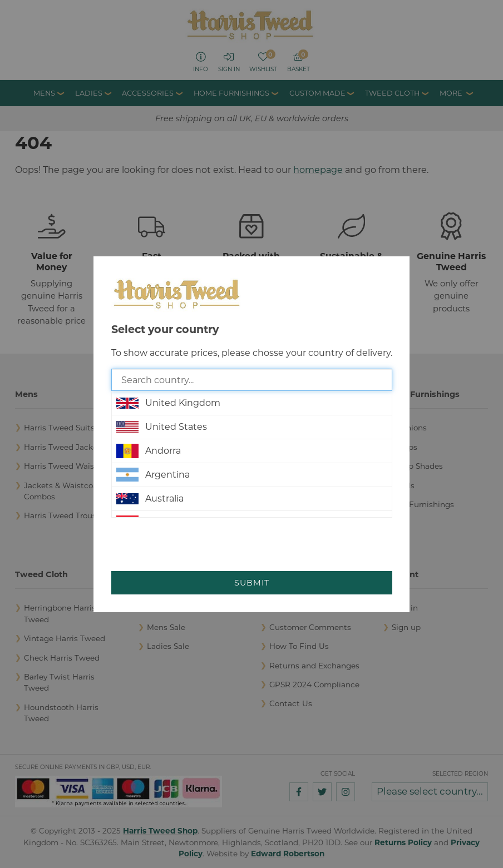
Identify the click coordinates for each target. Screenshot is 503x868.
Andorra (149, 451)
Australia (150, 499)
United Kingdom (168, 403)
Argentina (153, 475)
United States (162, 427)
